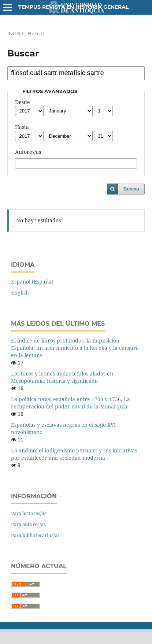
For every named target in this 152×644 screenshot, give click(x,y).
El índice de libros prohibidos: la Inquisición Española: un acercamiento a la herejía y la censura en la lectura (75, 348)
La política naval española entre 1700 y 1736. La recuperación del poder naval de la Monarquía (71, 403)
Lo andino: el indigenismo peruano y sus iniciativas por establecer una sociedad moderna (74, 454)
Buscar (131, 189)
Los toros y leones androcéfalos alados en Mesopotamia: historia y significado (62, 377)
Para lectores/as (29, 513)
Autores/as (28, 152)
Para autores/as (28, 524)
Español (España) (32, 282)
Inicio (15, 33)
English (20, 293)
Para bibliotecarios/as (35, 535)
